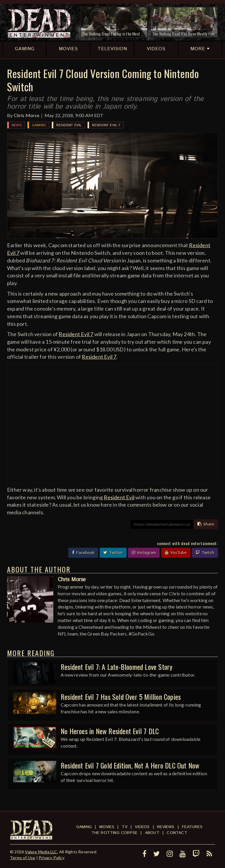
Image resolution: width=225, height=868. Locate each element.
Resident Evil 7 (106, 125)
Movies (107, 827)
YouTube (176, 553)
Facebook (83, 553)
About (152, 833)
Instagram (144, 553)
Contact (177, 833)
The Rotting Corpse (115, 833)
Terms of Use (23, 858)
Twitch (205, 553)
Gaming (39, 125)
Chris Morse (27, 115)
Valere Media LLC (41, 852)
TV (124, 827)
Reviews (166, 827)
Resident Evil (69, 125)
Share (206, 524)
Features (192, 827)
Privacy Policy (52, 858)
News (17, 125)
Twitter (113, 553)
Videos (142, 827)
